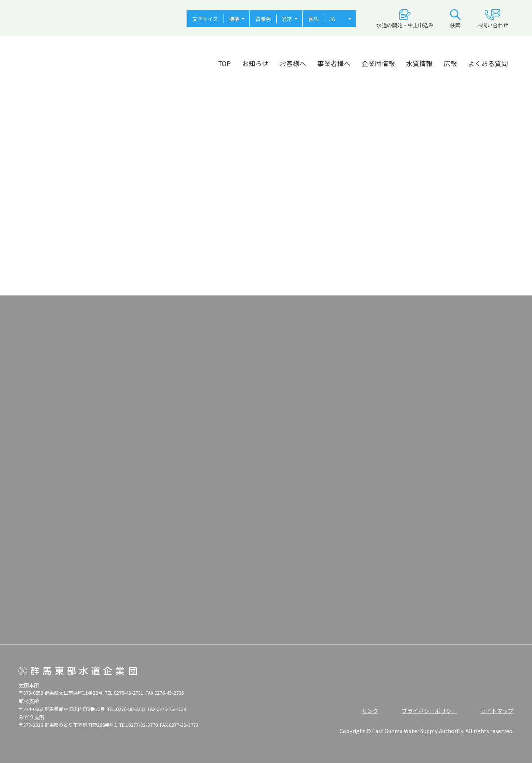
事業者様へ (334, 63)
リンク (370, 711)
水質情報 (419, 63)
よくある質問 (488, 63)
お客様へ (293, 63)
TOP (224, 63)
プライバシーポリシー (429, 711)
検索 (455, 19)
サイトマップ (497, 711)
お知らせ (255, 63)
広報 (450, 63)
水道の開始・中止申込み (405, 19)
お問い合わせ (492, 19)
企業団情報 (378, 63)
